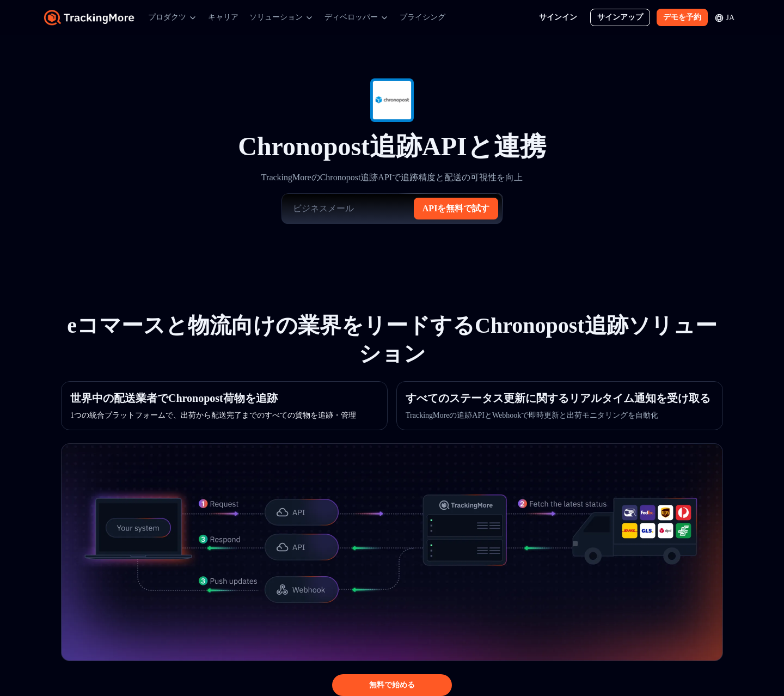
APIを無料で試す (456, 208)
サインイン (558, 17)
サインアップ (620, 17)
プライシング (422, 17)
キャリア (223, 17)
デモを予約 (682, 17)
